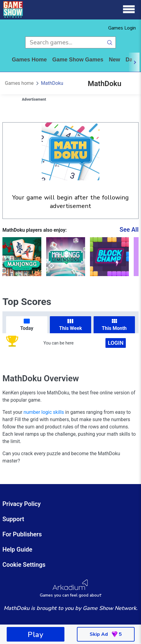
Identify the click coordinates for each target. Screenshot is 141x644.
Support (13, 519)
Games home (29, 60)
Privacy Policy (22, 504)
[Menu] (129, 10)
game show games (78, 60)
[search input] (65, 42)
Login (116, 343)
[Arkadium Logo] (70, 589)
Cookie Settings (24, 565)
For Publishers (22, 534)
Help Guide (17, 549)
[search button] (110, 42)
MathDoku (52, 83)
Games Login (122, 28)
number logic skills (44, 412)
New (114, 60)
